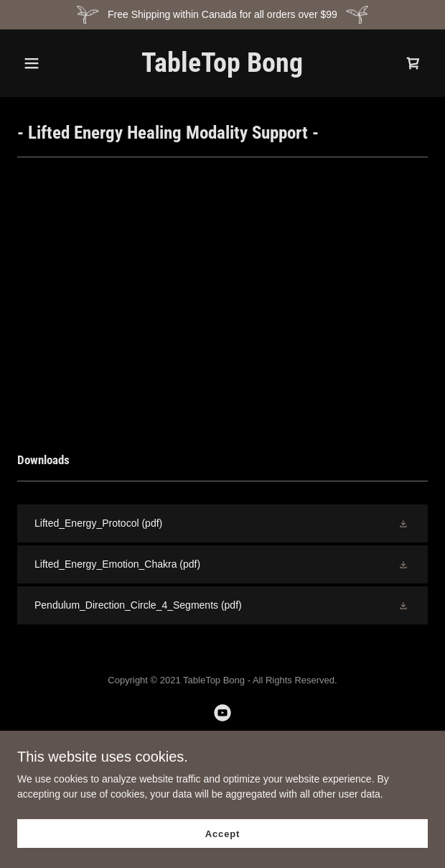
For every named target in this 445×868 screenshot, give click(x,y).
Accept (222, 834)
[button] (48, 63)
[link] (222, 68)
